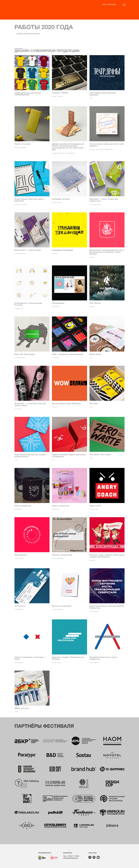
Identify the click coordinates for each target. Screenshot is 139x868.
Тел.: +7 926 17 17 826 (71, 856)
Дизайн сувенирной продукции (28, 34)
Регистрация (112, 5)
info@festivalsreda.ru (71, 858)
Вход (104, 5)
